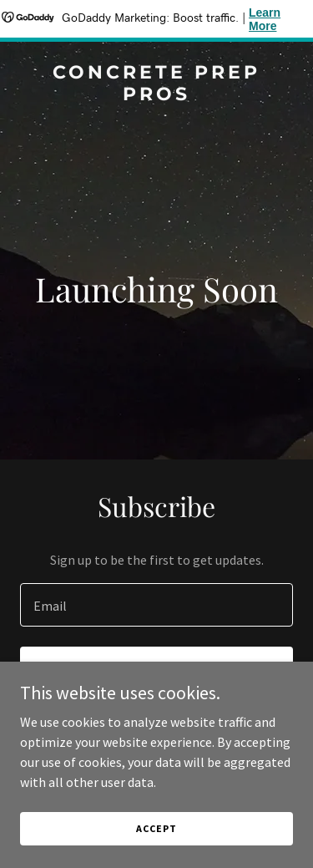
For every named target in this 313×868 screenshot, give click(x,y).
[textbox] (156, 605)
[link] (156, 95)
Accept (156, 828)
